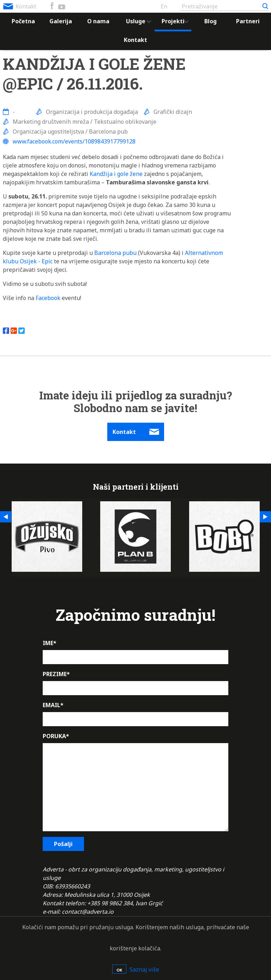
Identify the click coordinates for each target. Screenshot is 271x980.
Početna (23, 21)
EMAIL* (53, 705)
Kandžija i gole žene (116, 174)
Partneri (248, 21)
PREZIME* (56, 674)
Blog (210, 21)
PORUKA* (56, 736)
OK (119, 970)
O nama (98, 21)
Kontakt (26, 6)
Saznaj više (144, 969)
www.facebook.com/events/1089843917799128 (74, 141)
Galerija (61, 21)
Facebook (48, 298)
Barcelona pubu (115, 253)
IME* (50, 643)
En (164, 6)
